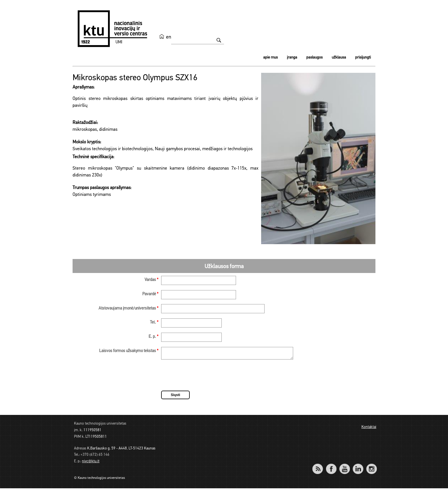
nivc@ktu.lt (91, 463)
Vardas (151, 280)
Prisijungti (363, 58)
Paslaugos (314, 58)
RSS (320, 467)
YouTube (344, 467)
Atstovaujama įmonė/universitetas (128, 309)
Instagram (371, 467)
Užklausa (339, 58)
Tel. (154, 323)
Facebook (331, 467)
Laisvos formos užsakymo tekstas (129, 351)
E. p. (153, 337)
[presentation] (205, 378)
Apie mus (270, 58)
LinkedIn (358, 467)
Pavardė (150, 294)
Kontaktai (369, 429)
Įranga (292, 58)
